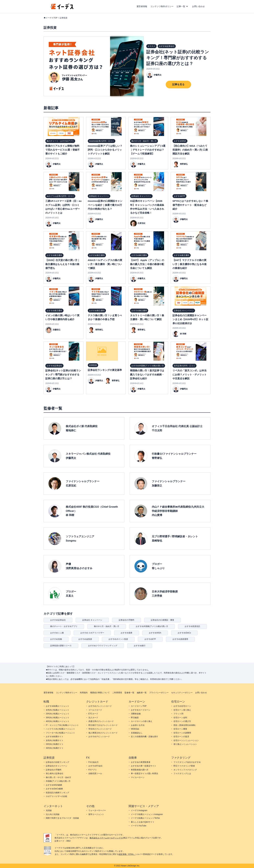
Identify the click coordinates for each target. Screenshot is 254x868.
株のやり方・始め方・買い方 (107, 626)
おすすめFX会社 (95, 766)
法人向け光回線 (53, 814)
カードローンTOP (139, 706)
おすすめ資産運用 (180, 639)
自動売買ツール (95, 774)
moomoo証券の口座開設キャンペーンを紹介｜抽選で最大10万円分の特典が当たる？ (105, 205)
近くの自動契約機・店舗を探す (144, 737)
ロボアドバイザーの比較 (57, 796)
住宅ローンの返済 (181, 737)
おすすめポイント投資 (118, 639)
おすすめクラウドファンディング (103, 646)
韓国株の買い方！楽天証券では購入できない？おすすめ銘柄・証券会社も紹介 (147, 374)
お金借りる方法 (138, 725)
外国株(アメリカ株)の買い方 (58, 781)
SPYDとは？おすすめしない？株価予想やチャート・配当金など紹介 (190, 205)
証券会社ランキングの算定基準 (105, 370)
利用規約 (84, 693)
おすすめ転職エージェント (58, 706)
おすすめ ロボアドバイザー (92, 633)
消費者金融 (136, 714)
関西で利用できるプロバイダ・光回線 (62, 818)
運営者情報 (142, 6)
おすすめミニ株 (57, 633)
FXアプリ (93, 770)
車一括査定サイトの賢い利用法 (144, 774)
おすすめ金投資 (85, 639)
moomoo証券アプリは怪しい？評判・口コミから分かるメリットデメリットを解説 (105, 150)
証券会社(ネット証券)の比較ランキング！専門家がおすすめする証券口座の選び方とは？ (178, 58)
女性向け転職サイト (55, 740)
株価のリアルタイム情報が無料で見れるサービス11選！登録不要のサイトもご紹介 (63, 150)
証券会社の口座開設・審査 (162, 620)
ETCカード (93, 714)
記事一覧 (181, 6)
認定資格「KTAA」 (127, 854)
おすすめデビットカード (99, 737)
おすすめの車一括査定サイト (144, 766)
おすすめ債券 (127, 633)
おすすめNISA (155, 633)
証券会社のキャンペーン (57, 766)
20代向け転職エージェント (58, 714)
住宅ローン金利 (180, 718)
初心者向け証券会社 (55, 774)
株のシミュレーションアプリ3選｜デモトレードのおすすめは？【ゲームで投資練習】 (148, 150)
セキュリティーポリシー (182, 693)
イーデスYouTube (139, 826)
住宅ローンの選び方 (182, 721)
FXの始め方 (94, 762)
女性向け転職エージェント (58, 710)
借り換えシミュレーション (185, 744)
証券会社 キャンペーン (92, 620)
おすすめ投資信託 (192, 626)
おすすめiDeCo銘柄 (54, 789)
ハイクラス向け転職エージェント (60, 729)
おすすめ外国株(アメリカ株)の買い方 (152, 626)
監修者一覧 (129, 693)
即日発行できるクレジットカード (103, 725)
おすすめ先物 (56, 639)
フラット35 (178, 714)
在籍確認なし (137, 733)
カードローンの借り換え (142, 721)
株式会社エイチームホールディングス (106, 838)
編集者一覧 (142, 693)
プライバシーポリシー (159, 693)
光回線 (49, 810)
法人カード (93, 718)
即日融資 (135, 718)
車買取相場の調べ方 (140, 770)
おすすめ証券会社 (58, 620)
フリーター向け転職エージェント (60, 733)
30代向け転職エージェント (58, 718)
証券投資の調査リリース (61, 646)
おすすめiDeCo (184, 633)
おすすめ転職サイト (55, 737)
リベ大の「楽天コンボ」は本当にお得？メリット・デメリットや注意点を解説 (190, 374)
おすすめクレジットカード (100, 706)
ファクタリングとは (182, 774)
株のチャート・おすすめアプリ (64, 626)
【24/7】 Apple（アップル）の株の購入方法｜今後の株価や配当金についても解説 (147, 264)
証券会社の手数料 (127, 620)
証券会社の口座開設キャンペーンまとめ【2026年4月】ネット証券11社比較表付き (190, 319)
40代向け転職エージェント (58, 721)
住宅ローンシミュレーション (186, 740)
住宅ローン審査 (180, 729)
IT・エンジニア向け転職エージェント (62, 725)
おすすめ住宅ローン (182, 706)
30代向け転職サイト (55, 748)
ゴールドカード (95, 710)
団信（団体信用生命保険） (185, 725)
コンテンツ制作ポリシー (162, 6)
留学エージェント (96, 814)
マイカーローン (138, 777)
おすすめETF (150, 639)
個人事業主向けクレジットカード (103, 733)
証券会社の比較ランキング (58, 762)
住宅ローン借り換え (182, 710)
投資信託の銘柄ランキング (58, 793)
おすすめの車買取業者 (141, 762)
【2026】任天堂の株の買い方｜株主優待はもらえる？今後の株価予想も (63, 264)
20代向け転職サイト (55, 744)
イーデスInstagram (139, 810)
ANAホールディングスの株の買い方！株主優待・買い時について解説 (105, 264)
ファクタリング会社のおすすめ (187, 762)
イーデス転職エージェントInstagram (147, 814)
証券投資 (63, 18)
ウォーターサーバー (97, 810)
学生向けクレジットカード (100, 729)
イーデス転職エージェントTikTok (145, 818)
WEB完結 (135, 729)
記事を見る (178, 84)
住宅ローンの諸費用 (182, 733)
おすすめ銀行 (140, 646)
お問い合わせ (198, 6)
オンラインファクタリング (185, 770)
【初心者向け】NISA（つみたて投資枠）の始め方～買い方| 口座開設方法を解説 (190, 150)
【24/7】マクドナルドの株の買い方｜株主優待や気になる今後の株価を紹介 (190, 264)
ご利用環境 (117, 693)
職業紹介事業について (100, 693)
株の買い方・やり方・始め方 (58, 777)
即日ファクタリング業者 (184, 766)
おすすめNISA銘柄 (54, 785)
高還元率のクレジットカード (101, 721)
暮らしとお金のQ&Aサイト (143, 822)
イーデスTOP (52, 18)
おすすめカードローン (141, 710)
